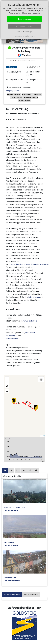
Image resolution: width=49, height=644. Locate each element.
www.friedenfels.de (31, 321)
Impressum (31, 36)
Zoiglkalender (34, 297)
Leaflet (43, 436)
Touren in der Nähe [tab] (12, 594)
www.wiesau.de (12, 339)
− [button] (7, 382)
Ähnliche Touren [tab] (31, 594)
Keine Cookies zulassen (25, 26)
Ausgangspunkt (13, 91)
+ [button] (7, 378)
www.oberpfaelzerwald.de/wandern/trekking (30, 264)
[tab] (5, 470)
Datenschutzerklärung (21, 36)
